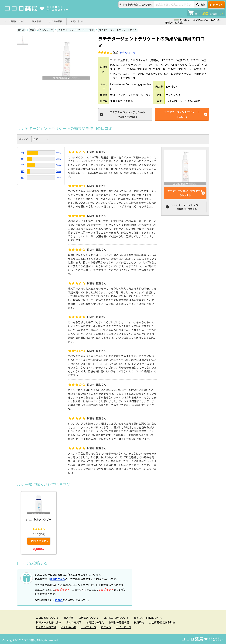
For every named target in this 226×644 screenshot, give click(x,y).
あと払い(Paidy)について (148, 618)
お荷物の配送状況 (119, 622)
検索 (200, 4)
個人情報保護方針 (46, 627)
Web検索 (146, 4)
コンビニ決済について (116, 618)
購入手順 (37, 21)
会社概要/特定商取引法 (162, 622)
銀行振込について (89, 618)
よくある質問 (56, 21)
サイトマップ (124, 627)
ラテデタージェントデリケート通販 (76, 30)
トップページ (89, 627)
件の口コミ (127, 52)
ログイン (216, 5)
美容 (32, 30)
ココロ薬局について (14, 21)
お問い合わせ (77, 21)
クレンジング (46, 30)
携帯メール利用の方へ (49, 622)
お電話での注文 (95, 622)
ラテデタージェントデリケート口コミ (118, 30)
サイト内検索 (129, 4)
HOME (21, 30)
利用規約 (139, 622)
